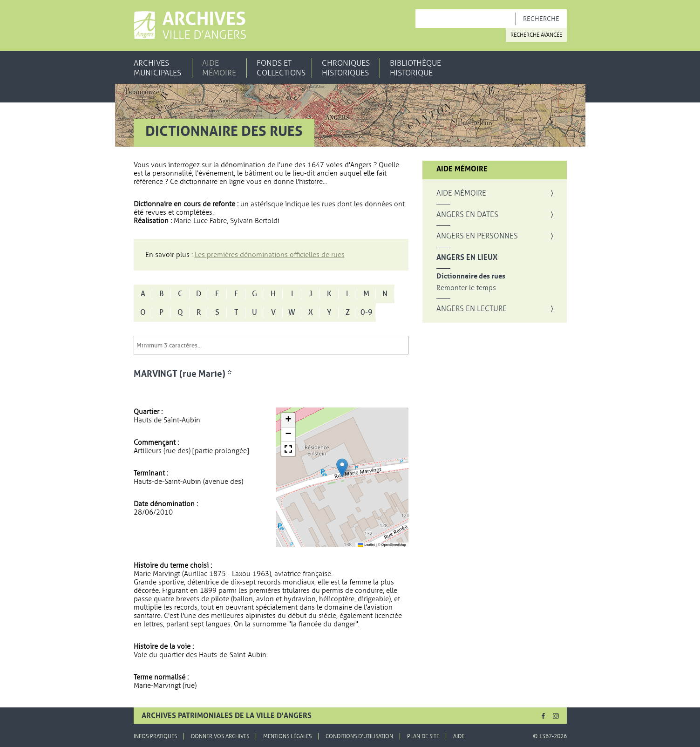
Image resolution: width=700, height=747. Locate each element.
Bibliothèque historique (415, 68)
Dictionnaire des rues (471, 276)
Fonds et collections (281, 68)
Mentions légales (287, 736)
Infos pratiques (155, 736)
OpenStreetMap (394, 545)
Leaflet (366, 545)
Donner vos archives (220, 736)
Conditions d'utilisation (359, 736)
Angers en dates (467, 215)
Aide (459, 736)
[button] (342, 468)
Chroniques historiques (346, 68)
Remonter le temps (466, 288)
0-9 (367, 312)
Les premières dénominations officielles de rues (270, 255)
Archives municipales (157, 68)
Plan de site (423, 736)
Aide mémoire (219, 68)
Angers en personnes (477, 236)
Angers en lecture (472, 309)
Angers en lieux (467, 258)
